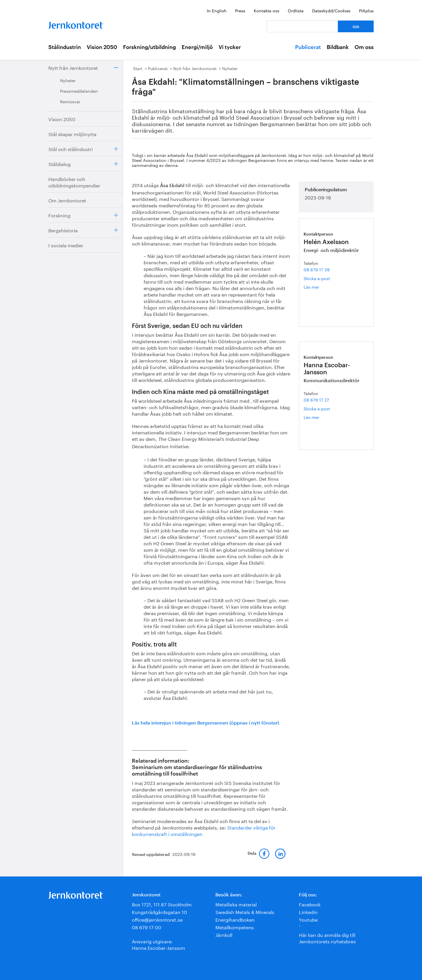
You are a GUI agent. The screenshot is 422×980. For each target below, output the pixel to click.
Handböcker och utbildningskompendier (74, 182)
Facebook (310, 904)
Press (240, 10)
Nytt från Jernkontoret (73, 67)
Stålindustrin (65, 47)
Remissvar (70, 101)
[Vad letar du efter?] (302, 26)
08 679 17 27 (316, 400)
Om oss (364, 47)
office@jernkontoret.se (157, 919)
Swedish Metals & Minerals (245, 912)
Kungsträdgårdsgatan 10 (159, 912)
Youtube (308, 919)
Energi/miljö (197, 47)
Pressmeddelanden (79, 91)
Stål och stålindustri (70, 149)
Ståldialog (59, 164)
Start (138, 68)
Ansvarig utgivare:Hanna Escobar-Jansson (159, 944)
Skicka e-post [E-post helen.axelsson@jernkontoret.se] (317, 278)
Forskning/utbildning (149, 47)
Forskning (59, 215)
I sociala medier (66, 245)
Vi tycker (230, 47)
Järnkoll (224, 934)
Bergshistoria (63, 230)
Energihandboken (235, 919)
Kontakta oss (267, 10)
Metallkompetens (235, 927)
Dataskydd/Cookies (331, 10)
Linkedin (308, 912)
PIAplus (366, 10)
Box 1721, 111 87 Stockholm (162, 904)
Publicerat (308, 47)
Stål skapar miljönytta (72, 134)
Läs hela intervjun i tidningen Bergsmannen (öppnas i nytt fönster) (205, 723)
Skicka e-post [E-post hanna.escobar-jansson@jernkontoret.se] (317, 408)
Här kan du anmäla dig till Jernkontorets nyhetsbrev (327, 938)
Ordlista (296, 10)
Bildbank (338, 47)
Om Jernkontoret (67, 200)
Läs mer (320, 287)
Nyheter (68, 80)
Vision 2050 (102, 47)
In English (217, 10)
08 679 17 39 (317, 269)
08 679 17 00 (147, 927)
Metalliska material (236, 904)
